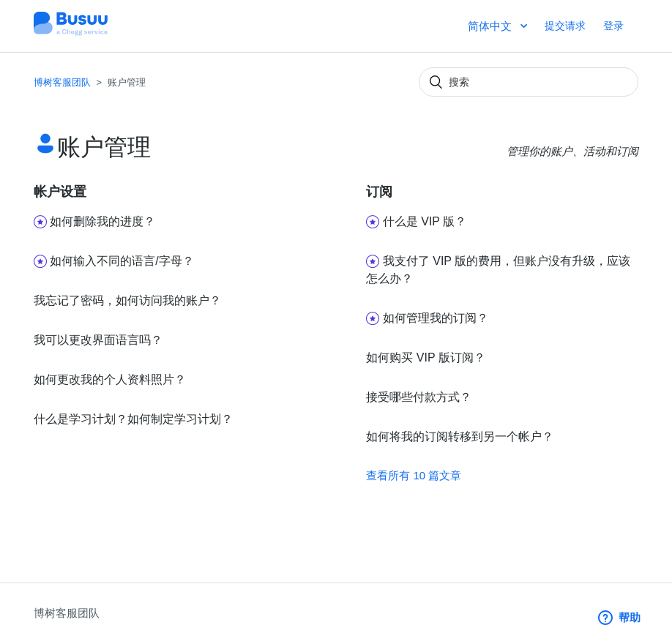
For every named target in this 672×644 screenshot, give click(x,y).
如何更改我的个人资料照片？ (110, 379)
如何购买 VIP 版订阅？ (425, 357)
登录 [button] (613, 26)
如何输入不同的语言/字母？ (122, 261)
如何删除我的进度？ (102, 221)
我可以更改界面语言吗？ (98, 340)
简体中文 (491, 26)
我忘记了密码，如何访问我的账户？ (127, 300)
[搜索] (529, 82)
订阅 (379, 192)
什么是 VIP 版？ (425, 221)
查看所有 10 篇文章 (414, 475)
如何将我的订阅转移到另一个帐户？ (460, 437)
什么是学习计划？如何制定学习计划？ (133, 419)
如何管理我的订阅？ (436, 318)
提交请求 (565, 26)
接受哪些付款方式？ (419, 397)
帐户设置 (60, 192)
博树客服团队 (62, 82)
